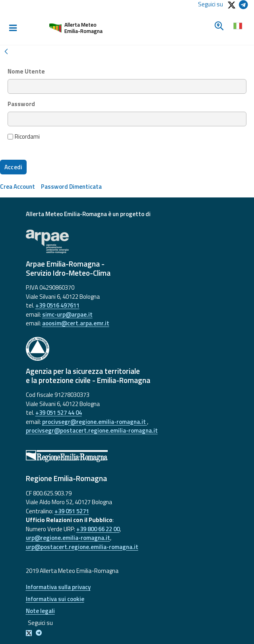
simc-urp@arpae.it (67, 314)
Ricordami (24, 137)
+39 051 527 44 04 (59, 413)
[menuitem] (17, 187)
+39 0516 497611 (57, 305)
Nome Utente (26, 72)
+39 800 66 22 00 (98, 529)
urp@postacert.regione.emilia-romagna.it (82, 547)
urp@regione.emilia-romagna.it (68, 538)
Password (21, 104)
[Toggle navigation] (13, 28)
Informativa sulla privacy (58, 587)
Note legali (40, 611)
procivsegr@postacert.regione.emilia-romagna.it (92, 430)
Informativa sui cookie (55, 599)
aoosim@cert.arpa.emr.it (76, 323)
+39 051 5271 (72, 511)
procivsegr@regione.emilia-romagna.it (95, 422)
